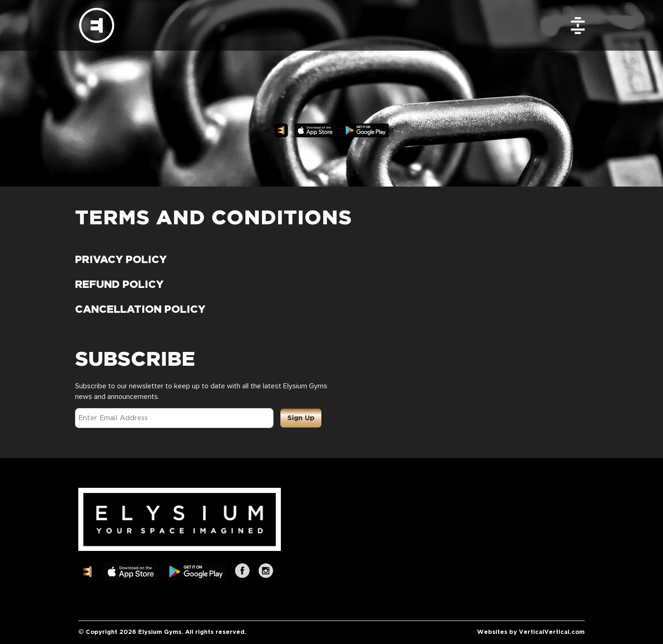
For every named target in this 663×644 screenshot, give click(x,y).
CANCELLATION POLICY (140, 310)
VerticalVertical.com (552, 632)
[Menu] (582, 25)
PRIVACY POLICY (121, 260)
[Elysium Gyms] (97, 25)
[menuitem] (582, 25)
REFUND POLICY (119, 285)
